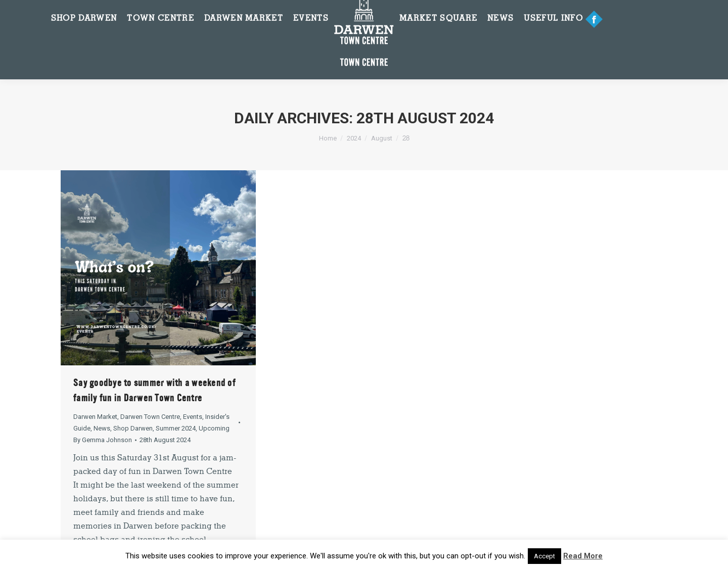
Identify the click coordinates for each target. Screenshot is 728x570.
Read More (583, 556)
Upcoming (214, 428)
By (103, 440)
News (102, 428)
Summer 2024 (176, 428)
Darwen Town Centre (150, 417)
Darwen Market (95, 417)
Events (193, 417)
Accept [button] (544, 556)
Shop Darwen (133, 428)
